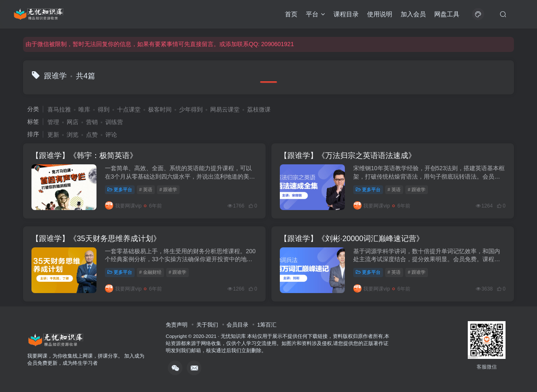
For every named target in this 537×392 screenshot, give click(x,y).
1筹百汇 (267, 325)
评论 (111, 135)
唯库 (84, 109)
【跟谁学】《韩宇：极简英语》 (84, 156)
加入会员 (413, 14)
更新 (53, 135)
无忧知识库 (233, 336)
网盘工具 (447, 14)
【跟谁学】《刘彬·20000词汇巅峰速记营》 (352, 239)
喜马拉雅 (59, 109)
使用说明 (380, 14)
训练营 (114, 122)
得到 (104, 109)
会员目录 (237, 325)
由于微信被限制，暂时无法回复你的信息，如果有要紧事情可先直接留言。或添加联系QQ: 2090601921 (160, 44)
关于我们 (207, 325)
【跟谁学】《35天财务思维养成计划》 (96, 239)
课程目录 (346, 14)
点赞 (92, 135)
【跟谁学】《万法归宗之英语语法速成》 (348, 156)
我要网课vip (123, 206)
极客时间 (160, 109)
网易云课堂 (225, 109)
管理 (53, 122)
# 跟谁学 (168, 190)
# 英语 (146, 190)
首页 (291, 14)
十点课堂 (129, 109)
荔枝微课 (259, 109)
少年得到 (191, 109)
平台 (315, 14)
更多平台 (120, 190)
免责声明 (177, 325)
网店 (73, 122)
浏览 (73, 135)
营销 (92, 122)
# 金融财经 (150, 272)
